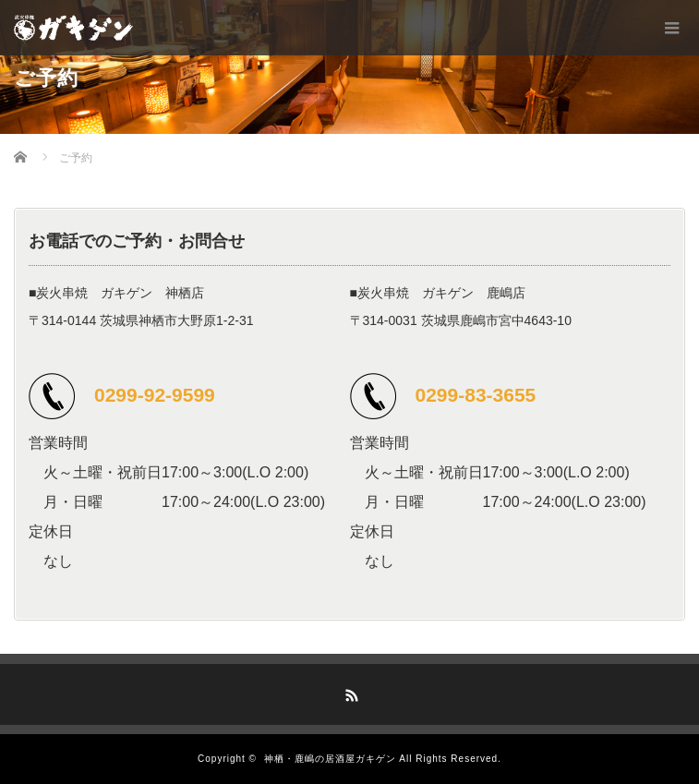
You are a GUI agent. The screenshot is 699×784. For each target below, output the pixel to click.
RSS (350, 693)
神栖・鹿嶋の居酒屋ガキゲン (330, 759)
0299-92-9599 (155, 395)
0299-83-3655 (476, 395)
